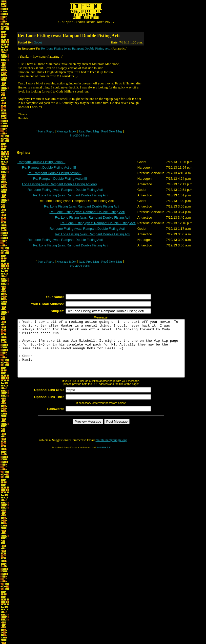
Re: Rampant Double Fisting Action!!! (49, 168)
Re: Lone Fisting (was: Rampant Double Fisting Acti (76, 49)
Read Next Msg (112, 132)
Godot (38, 43)
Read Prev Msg (89, 132)
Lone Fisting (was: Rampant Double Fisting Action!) (59, 185)
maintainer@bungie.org (111, 452)
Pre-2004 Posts (80, 136)
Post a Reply (46, 132)
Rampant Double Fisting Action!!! (41, 163)
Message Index (66, 132)
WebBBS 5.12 (104, 460)
